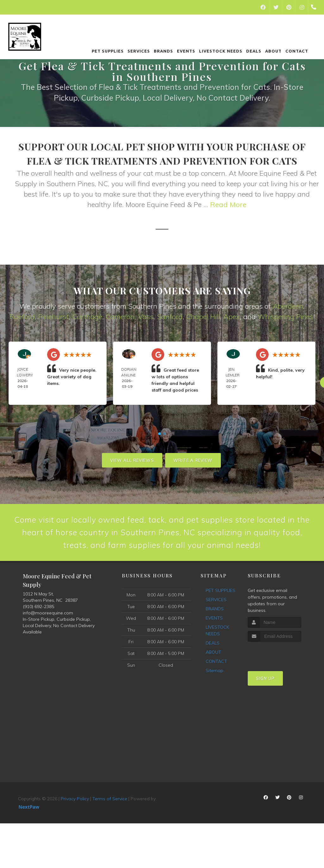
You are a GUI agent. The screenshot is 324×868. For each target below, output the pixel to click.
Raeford (22, 317)
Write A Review (193, 460)
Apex (232, 317)
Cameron (120, 317)
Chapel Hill (203, 317)
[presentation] (281, 676)
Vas (144, 317)
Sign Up (265, 701)
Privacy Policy (75, 821)
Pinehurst (53, 317)
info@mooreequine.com (48, 636)
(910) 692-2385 (38, 629)
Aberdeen (288, 306)
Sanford (170, 317)
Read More (228, 204)
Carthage (87, 317)
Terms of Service (110, 821)
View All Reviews (132, 460)
